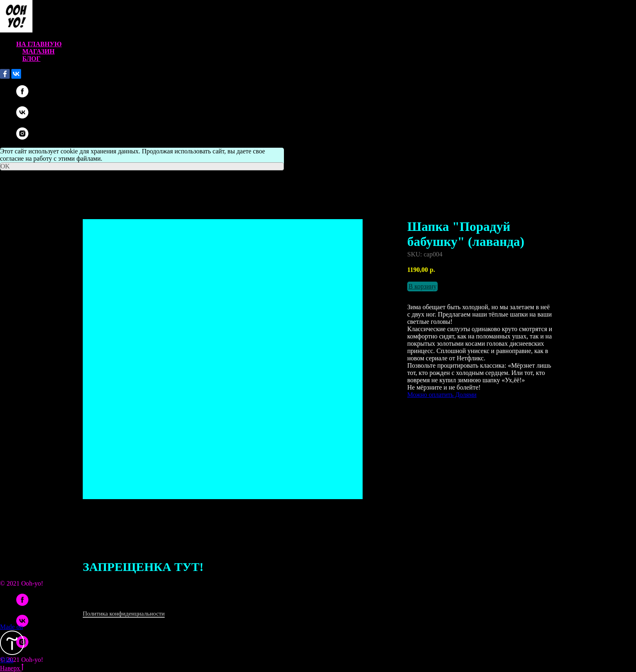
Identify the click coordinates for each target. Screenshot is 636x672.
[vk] (22, 116)
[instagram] (22, 137)
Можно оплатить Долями (442, 395)
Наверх (12, 668)
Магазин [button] (39, 51)
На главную (39, 44)
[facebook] (22, 95)
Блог (31, 59)
